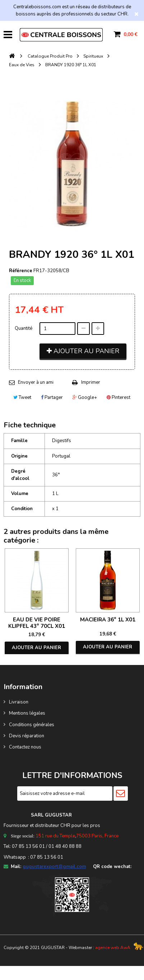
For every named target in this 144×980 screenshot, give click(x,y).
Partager (52, 397)
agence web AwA (113, 948)
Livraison (19, 702)
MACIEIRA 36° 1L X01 (108, 620)
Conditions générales (32, 725)
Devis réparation (27, 736)
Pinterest (119, 397)
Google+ (85, 397)
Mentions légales (27, 713)
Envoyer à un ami (36, 382)
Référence (21, 271)
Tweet (22, 397)
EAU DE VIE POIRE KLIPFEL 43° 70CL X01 (37, 623)
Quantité (24, 328)
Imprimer (91, 382)
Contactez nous (25, 747)
